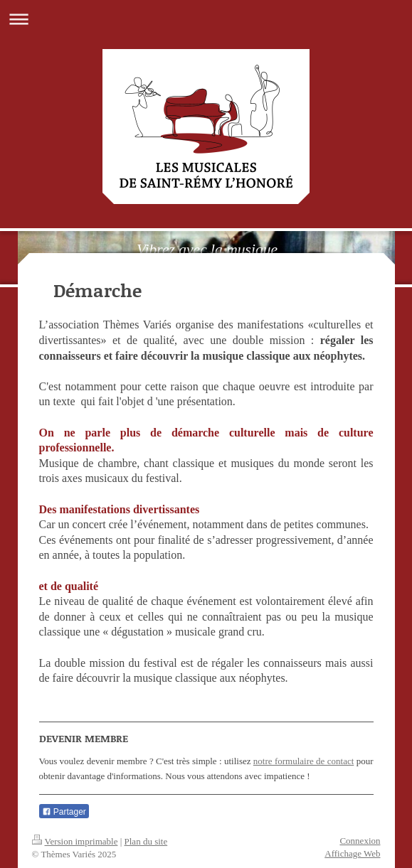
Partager (64, 812)
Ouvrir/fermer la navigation (206, 19)
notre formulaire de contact (303, 761)
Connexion (360, 841)
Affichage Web (352, 853)
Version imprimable (75, 841)
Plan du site (146, 841)
